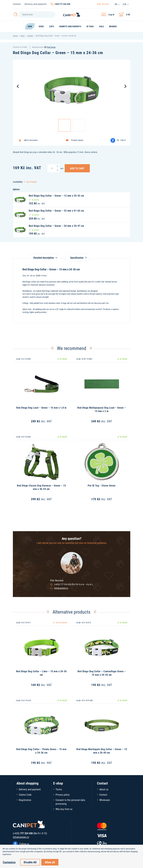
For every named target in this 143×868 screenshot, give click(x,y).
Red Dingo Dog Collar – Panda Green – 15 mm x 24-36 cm (41, 751)
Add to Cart (77, 168)
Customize (9, 862)
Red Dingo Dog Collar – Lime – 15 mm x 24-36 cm (41, 673)
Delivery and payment (36, 4)
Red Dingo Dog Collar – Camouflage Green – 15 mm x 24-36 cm (102, 673)
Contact (17, 4)
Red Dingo (51, 47)
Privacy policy (63, 795)
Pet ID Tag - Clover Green (102, 485)
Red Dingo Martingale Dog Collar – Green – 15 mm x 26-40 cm (102, 751)
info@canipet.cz (61, 588)
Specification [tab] (78, 258)
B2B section (103, 4)
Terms (59, 789)
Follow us (24, 844)
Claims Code (25, 795)
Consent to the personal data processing (70, 802)
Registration (25, 800)
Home (15, 36)
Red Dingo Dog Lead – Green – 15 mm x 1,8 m (41, 408)
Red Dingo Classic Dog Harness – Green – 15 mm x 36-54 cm (41, 487)
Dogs (23, 36)
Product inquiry (77, 140)
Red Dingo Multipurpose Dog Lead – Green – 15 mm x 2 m (102, 409)
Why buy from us (64, 809)
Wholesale (105, 800)
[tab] (45, 256)
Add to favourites (31, 140)
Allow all (50, 862)
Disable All (30, 862)
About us (104, 789)
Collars (30, 36)
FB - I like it (121, 140)
